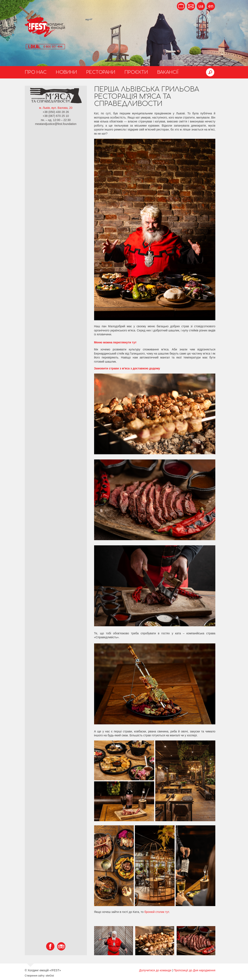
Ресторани (101, 72)
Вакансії (168, 72)
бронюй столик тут (157, 912)
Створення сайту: (35, 976)
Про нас (36, 72)
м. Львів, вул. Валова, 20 (56, 108)
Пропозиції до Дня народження (194, 970)
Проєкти (136, 72)
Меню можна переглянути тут (115, 342)
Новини (66, 72)
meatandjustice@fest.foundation (56, 124)
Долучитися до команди (155, 970)
